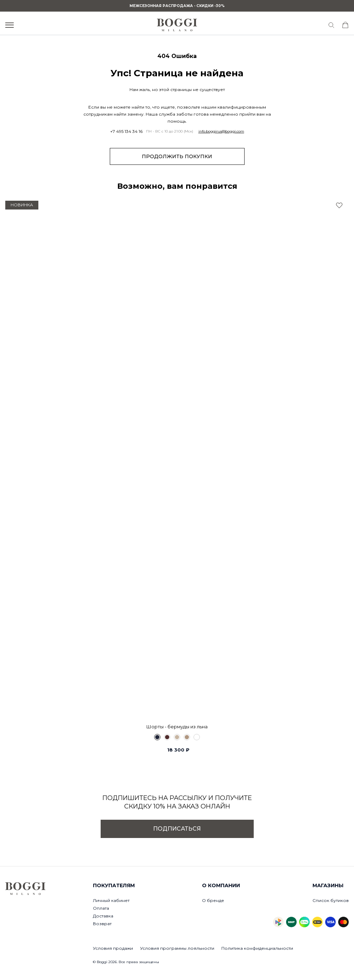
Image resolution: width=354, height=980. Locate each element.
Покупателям (114, 885)
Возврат (102, 924)
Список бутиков (331, 900)
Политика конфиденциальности (257, 948)
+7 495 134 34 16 (126, 131)
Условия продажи (113, 948)
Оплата (101, 908)
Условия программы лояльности (177, 948)
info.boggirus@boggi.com (221, 131)
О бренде (213, 900)
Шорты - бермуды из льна (177, 727)
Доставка (103, 916)
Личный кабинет (111, 900)
